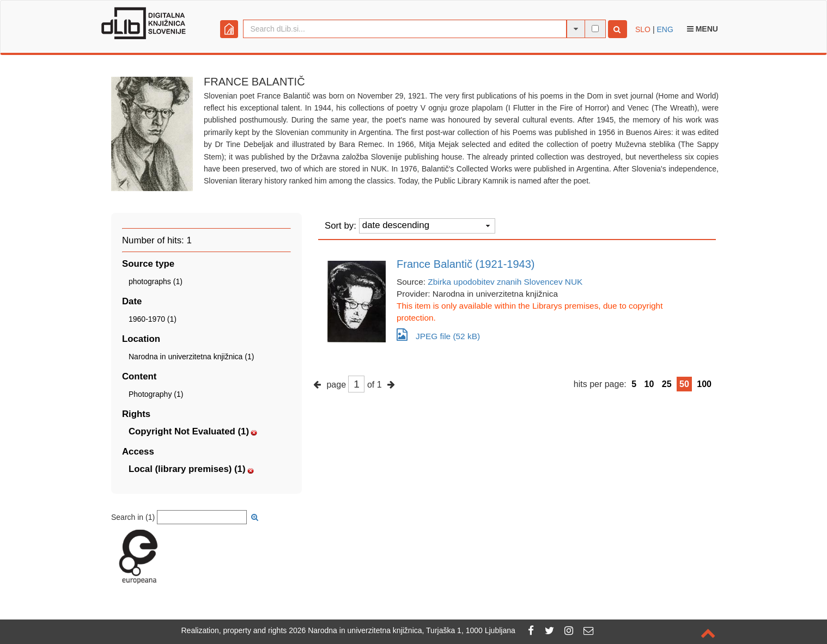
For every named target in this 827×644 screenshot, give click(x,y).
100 (704, 384)
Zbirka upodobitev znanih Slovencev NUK (505, 282)
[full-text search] (595, 29)
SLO (643, 29)
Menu (703, 29)
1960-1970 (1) (153, 319)
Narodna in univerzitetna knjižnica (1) (191, 357)
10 (649, 384)
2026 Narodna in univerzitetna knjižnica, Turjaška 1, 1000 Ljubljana (402, 630)
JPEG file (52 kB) (438, 335)
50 (684, 384)
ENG (665, 29)
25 (667, 384)
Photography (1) (156, 394)
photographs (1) (156, 281)
